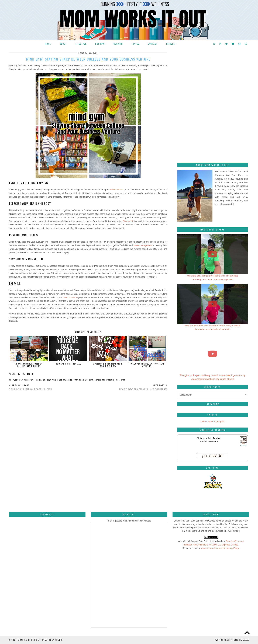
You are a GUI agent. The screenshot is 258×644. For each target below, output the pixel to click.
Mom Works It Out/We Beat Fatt (192, 541)
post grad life (65, 380)
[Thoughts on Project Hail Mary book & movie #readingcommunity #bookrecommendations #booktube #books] (213, 354)
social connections (105, 380)
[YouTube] (233, 44)
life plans (40, 380)
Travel (135, 44)
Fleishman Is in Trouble (209, 438)
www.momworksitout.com (213, 548)
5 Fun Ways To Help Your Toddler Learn (30, 387)
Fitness (171, 44)
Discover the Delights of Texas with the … (147, 365)
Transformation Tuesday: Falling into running (29, 365)
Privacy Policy (233, 548)
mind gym (51, 380)
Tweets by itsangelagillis (212, 421)
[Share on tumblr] (33, 374)
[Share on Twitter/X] (24, 374)
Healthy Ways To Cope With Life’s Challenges (143, 387)
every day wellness (23, 380)
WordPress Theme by (232, 640)
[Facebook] (240, 44)
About (63, 44)
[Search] (246, 44)
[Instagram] (220, 44)
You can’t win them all (68, 363)
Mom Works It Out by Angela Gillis (40, 640)
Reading (118, 44)
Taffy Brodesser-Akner (210, 441)
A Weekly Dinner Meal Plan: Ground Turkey (108, 365)
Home (48, 44)
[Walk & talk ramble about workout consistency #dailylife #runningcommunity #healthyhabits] (213, 304)
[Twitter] (214, 44)
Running (100, 44)
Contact (153, 44)
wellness (121, 380)
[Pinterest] (227, 44)
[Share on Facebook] (19, 374)
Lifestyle (81, 44)
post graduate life (83, 380)
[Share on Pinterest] (29, 374)
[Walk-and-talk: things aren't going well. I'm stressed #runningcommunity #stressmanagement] (213, 254)
